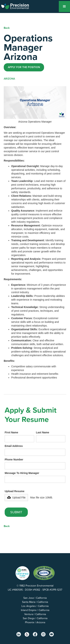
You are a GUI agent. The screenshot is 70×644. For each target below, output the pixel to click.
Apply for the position (24, 67)
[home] (17, 6)
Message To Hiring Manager (22, 473)
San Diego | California (35, 618)
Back (7, 28)
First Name (11, 432)
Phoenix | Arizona (35, 622)
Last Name (43, 432)
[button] (64, 6)
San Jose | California (35, 598)
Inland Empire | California (35, 610)
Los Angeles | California (35, 606)
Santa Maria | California (35, 602)
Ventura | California (35, 614)
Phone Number (14, 459)
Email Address (14, 446)
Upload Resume (15, 491)
